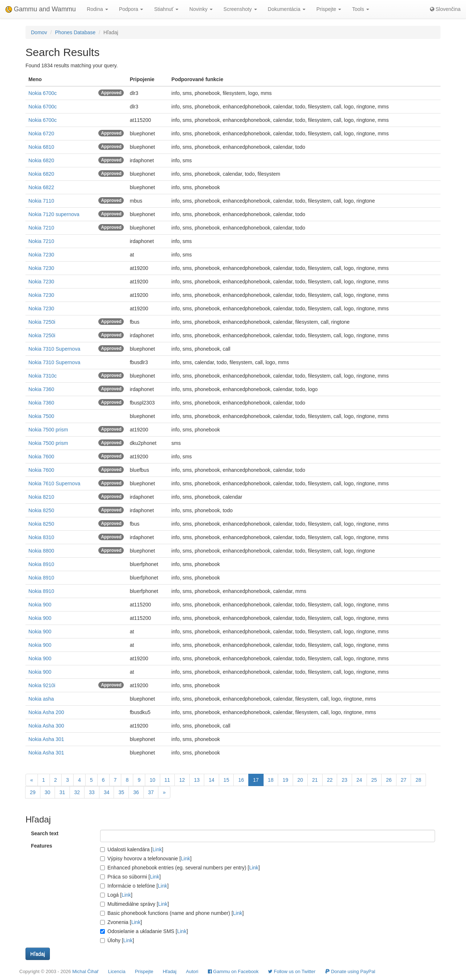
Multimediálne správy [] (135, 904)
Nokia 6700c (43, 93)
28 (418, 780)
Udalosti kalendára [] (132, 849)
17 (256, 780)
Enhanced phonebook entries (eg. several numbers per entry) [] (180, 868)
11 (167, 780)
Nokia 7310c (43, 376)
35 (121, 792)
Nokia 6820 (41, 160)
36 (136, 792)
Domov (39, 32)
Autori (192, 971)
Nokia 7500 (41, 416)
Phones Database (75, 32)
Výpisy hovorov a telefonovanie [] (146, 859)
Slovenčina (445, 9)
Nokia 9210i (42, 685)
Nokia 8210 (41, 497)
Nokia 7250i (42, 322)
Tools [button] (361, 9)
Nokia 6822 (41, 187)
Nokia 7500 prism (48, 430)
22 (330, 780)
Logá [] (116, 895)
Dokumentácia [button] (287, 9)
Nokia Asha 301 (46, 739)
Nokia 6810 (41, 147)
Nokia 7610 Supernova (54, 483)
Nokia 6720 (41, 134)
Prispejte (144, 971)
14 (212, 780)
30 (48, 792)
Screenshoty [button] (240, 9)
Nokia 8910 (41, 564)
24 (359, 780)
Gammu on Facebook (233, 971)
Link (157, 849)
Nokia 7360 (41, 389)
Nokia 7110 (41, 201)
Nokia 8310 (41, 537)
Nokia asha (41, 699)
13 (197, 780)
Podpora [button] (131, 9)
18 (271, 780)
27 (404, 780)
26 (389, 780)
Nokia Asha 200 (46, 712)
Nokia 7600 (41, 457)
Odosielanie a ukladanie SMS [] (144, 931)
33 (92, 792)
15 (226, 780)
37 (151, 792)
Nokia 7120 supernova (54, 214)
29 (33, 792)
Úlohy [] (117, 940)
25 (374, 780)
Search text (45, 833)
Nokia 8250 (41, 510)
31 (62, 792)
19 (285, 780)
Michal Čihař (85, 971)
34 (107, 792)
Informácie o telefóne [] (134, 886)
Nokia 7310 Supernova (54, 349)
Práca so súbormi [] (130, 877)
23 (344, 780)
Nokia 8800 (41, 551)
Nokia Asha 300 (46, 726)
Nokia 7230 (41, 255)
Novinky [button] (201, 9)
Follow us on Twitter (292, 971)
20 (300, 780)
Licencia (117, 971)
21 (315, 780)
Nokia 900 (40, 605)
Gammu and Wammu (41, 9)
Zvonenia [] (121, 922)
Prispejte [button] (329, 9)
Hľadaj (170, 971)
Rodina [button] (97, 9)
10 (153, 780)
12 (182, 780)
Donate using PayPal (350, 971)
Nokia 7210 (41, 228)
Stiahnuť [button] (166, 9)
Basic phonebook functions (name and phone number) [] (172, 913)
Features (42, 846)
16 (241, 780)
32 (77, 792)
